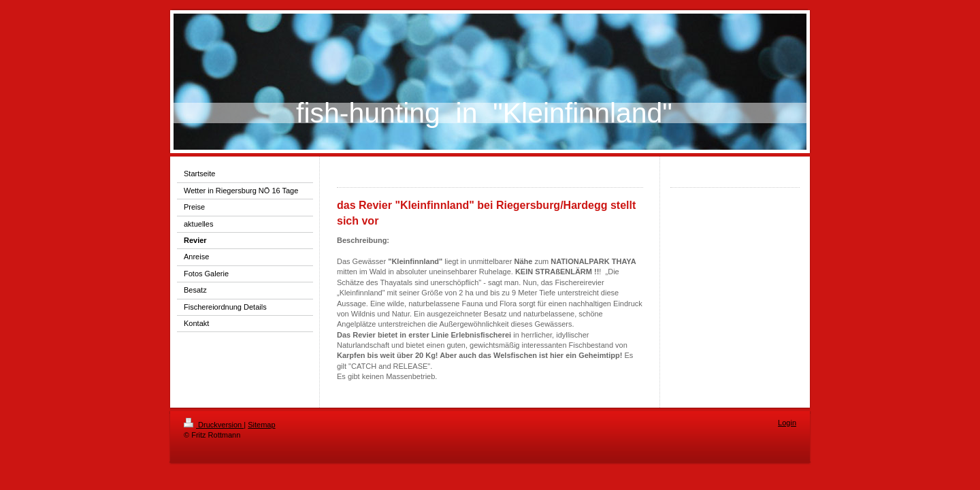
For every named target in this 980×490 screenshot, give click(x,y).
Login (787, 423)
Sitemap (261, 425)
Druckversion (214, 425)
